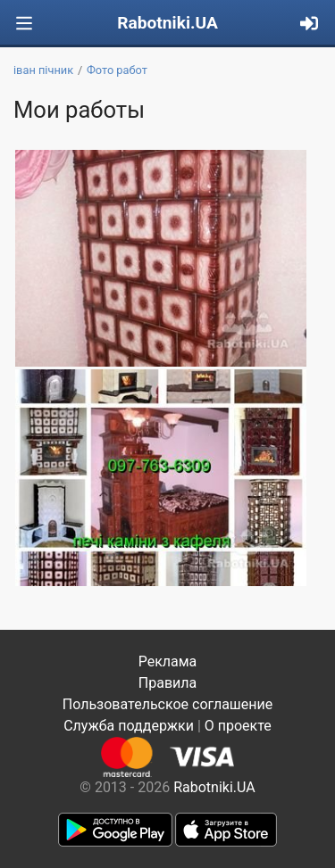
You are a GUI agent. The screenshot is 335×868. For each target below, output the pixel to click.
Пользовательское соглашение (168, 704)
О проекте (238, 726)
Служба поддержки (129, 726)
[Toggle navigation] (24, 24)
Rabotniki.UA (167, 23)
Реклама (168, 661)
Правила (167, 683)
